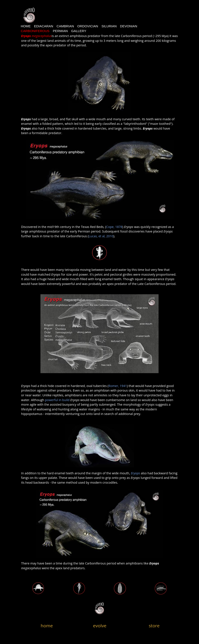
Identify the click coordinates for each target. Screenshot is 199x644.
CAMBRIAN (65, 26)
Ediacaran (44, 26)
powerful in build (57, 400)
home (47, 626)
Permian (60, 31)
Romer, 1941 (118, 386)
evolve (100, 626)
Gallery (79, 31)
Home (26, 26)
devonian (129, 26)
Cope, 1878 (114, 227)
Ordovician (88, 26)
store (154, 626)
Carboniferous (35, 31)
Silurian (109, 26)
